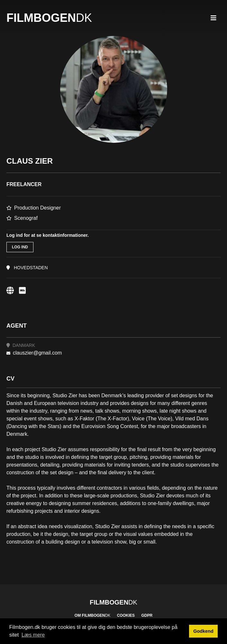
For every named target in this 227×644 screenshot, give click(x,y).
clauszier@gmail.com (34, 353)
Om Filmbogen (92, 615)
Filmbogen (49, 18)
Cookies (126, 615)
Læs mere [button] (33, 635)
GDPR (147, 615)
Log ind (20, 247)
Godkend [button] (203, 631)
